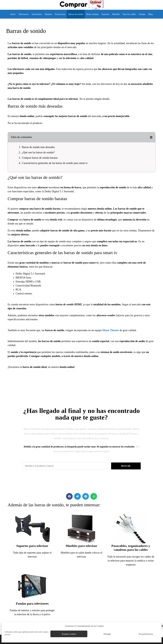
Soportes (105, 14)
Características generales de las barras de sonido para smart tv (55, 163)
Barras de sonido (76, 14)
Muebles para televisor (82, 546)
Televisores (23, 14)
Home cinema (92, 14)
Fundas (142, 14)
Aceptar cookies (69, 634)
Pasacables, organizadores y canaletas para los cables (131, 548)
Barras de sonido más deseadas (38, 147)
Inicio (13, 14)
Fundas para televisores (32, 603)
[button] (151, 137)
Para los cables (129, 14)
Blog (151, 14)
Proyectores (60, 14)
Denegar (107, 634)
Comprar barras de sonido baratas (40, 158)
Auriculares (37, 14)
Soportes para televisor (32, 546)
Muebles (116, 14)
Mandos (48, 14)
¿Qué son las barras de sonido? (38, 152)
